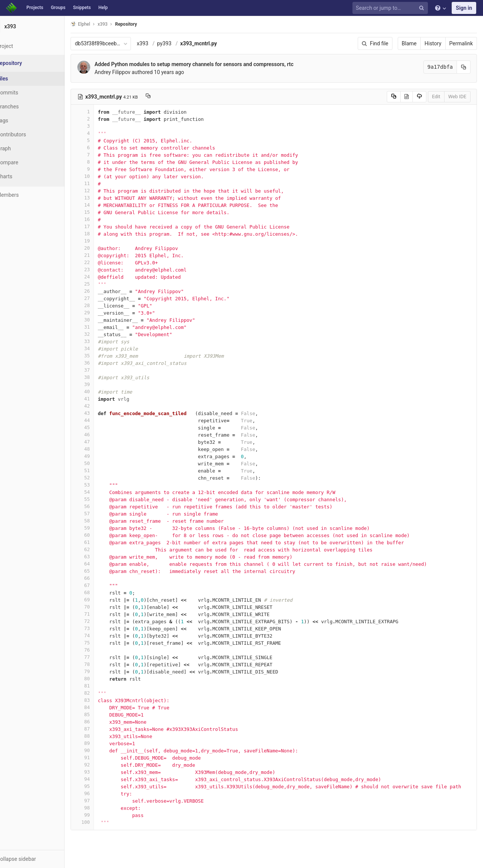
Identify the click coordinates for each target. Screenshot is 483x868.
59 (101, 528)
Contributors (30, 134)
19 (101, 241)
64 (101, 564)
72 (101, 621)
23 (101, 270)
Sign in (464, 8)
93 (101, 772)
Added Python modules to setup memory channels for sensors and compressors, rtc (212, 64)
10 (101, 176)
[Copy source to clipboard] (394, 97)
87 (101, 729)
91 (101, 758)
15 (101, 212)
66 (101, 578)
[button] (41, 859)
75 (101, 643)
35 (101, 356)
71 (101, 614)
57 (101, 514)
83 (101, 700)
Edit (436, 97)
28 (101, 305)
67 (101, 585)
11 (101, 183)
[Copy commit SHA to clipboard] (464, 67)
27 (101, 298)
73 (101, 628)
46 (101, 435)
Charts (23, 176)
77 (101, 657)
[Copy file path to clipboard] (167, 97)
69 (101, 600)
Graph (22, 148)
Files (21, 79)
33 (101, 341)
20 (101, 248)
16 (101, 219)
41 (101, 399)
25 (101, 284)
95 (101, 786)
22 (101, 262)
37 (101, 370)
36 (101, 363)
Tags (21, 120)
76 (101, 650)
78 (101, 664)
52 (101, 478)
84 (101, 707)
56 (101, 506)
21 (101, 255)
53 (101, 485)
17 (101, 226)
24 (101, 277)
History (433, 43)
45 (101, 427)
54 (101, 492)
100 (101, 822)
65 (101, 571)
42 (101, 406)
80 (101, 679)
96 (101, 793)
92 (101, 765)
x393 (161, 43)
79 (101, 671)
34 (101, 348)
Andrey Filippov (131, 72)
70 (101, 607)
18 (101, 234)
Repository (145, 24)
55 (101, 499)
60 (101, 535)
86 (101, 722)
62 (101, 549)
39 (101, 384)
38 (101, 377)
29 (101, 313)
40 (101, 392)
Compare (26, 162)
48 (101, 449)
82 (101, 693)
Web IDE (457, 97)
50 (101, 463)
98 (101, 808)
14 (101, 205)
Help (103, 8)
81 (101, 686)
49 (101, 456)
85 (101, 714)
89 (101, 743)
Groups (58, 8)
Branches (26, 107)
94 (101, 779)
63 (101, 557)
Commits (26, 93)
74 (101, 636)
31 (101, 327)
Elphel (99, 24)
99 (101, 815)
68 (101, 592)
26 (101, 291)
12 (101, 191)
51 (101, 470)
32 (101, 334)
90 (101, 750)
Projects (35, 8)
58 (101, 521)
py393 (183, 43)
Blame (409, 43)
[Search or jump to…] (391, 8)
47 (101, 442)
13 (101, 198)
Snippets (82, 8)
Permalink (461, 43)
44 (101, 420)
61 (101, 542)
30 (101, 320)
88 (101, 736)
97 (101, 801)
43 (101, 413)
